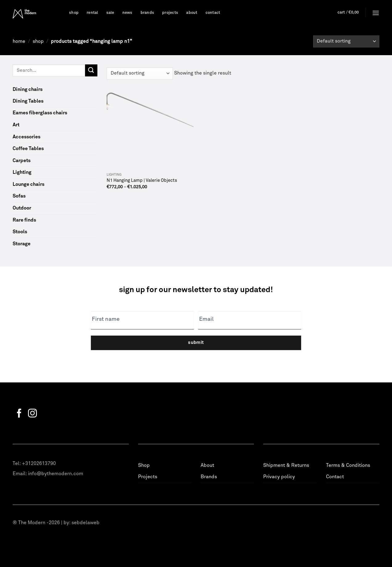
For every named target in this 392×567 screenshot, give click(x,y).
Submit (196, 343)
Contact (213, 13)
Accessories (27, 137)
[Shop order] (346, 41)
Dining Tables (28, 101)
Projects (170, 13)
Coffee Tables (28, 149)
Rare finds (24, 220)
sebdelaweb (86, 523)
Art (16, 125)
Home (19, 41)
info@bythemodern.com (56, 474)
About (192, 13)
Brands (147, 13)
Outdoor (22, 208)
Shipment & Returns (286, 465)
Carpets (22, 161)
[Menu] (376, 13)
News (127, 13)
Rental (92, 13)
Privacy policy (279, 477)
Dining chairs (28, 89)
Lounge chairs (29, 184)
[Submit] (91, 70)
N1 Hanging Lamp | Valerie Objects (142, 181)
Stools (20, 232)
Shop (74, 13)
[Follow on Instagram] (33, 414)
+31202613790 (39, 463)
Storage (22, 244)
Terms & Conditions (348, 465)
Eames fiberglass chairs (40, 113)
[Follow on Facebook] (19, 414)
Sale (110, 13)
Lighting (22, 172)
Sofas (19, 196)
